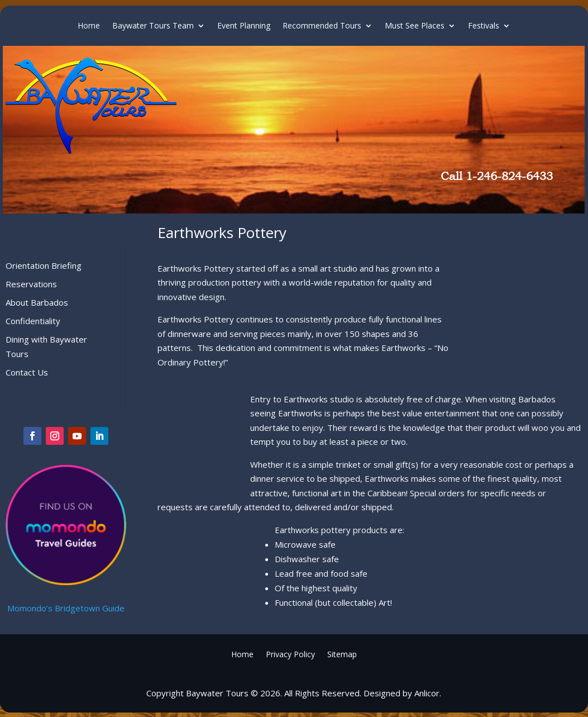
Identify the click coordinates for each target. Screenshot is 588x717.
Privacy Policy (290, 654)
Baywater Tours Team (153, 26)
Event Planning (244, 26)
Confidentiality (33, 321)
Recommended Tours (322, 26)
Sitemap (342, 654)
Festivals (484, 26)
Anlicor (427, 693)
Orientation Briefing (44, 265)
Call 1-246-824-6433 (497, 176)
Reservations (31, 284)
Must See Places (415, 26)
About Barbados (37, 302)
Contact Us (27, 372)
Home (89, 26)
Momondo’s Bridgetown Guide (66, 608)
